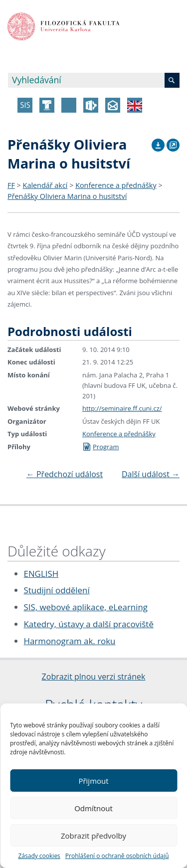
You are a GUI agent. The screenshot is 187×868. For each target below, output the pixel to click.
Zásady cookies (39, 856)
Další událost (151, 474)
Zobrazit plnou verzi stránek (94, 677)
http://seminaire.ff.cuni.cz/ (122, 408)
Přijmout (93, 781)
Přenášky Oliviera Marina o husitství (67, 196)
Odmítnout (93, 808)
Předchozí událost (65, 474)
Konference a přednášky (116, 185)
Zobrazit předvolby (93, 836)
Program (101, 447)
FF (11, 185)
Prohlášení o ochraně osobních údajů (117, 856)
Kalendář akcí (45, 185)
